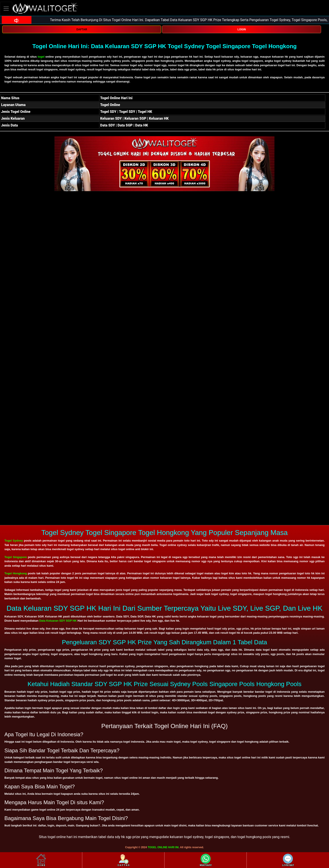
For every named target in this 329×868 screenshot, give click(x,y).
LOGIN (242, 29)
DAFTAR (82, 29)
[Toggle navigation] (6, 8)
